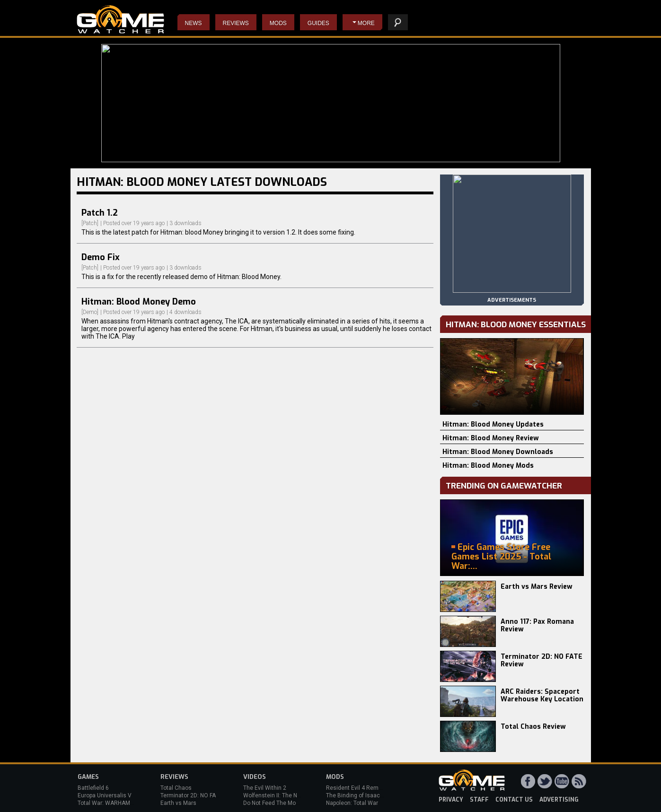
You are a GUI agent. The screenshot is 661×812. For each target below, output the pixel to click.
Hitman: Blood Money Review (491, 438)
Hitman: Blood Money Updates (493, 424)
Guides (318, 23)
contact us (514, 800)
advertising (559, 800)
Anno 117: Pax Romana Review (537, 625)
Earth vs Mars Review (537, 587)
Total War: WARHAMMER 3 (112, 803)
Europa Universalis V (105, 795)
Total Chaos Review (533, 727)
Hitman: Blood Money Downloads (498, 452)
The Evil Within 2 (265, 788)
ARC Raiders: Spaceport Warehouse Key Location (542, 695)
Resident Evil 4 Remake (357, 788)
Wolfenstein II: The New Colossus (287, 795)
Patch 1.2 (100, 213)
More (366, 23)
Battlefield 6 (93, 788)
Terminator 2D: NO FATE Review (542, 660)
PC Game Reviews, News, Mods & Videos (120, 19)
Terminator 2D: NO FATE (191, 795)
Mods (278, 23)
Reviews (236, 23)
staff (479, 800)
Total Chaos (176, 788)
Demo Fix (101, 257)
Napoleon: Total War (352, 803)
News (194, 23)
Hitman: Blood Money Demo (139, 302)
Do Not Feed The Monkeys (277, 803)
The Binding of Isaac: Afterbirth (366, 795)
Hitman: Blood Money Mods (488, 466)
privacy (451, 800)
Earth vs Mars (178, 803)
